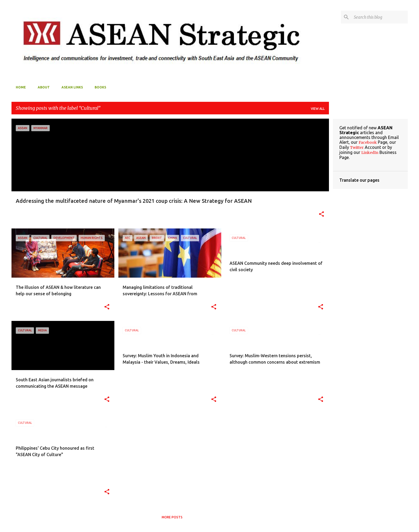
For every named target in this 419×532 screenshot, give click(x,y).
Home (21, 87)
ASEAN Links (72, 87)
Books (100, 87)
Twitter (357, 147)
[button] (321, 215)
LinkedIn (370, 153)
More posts (172, 517)
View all (318, 109)
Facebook (368, 142)
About (44, 87)
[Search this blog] (380, 17)
